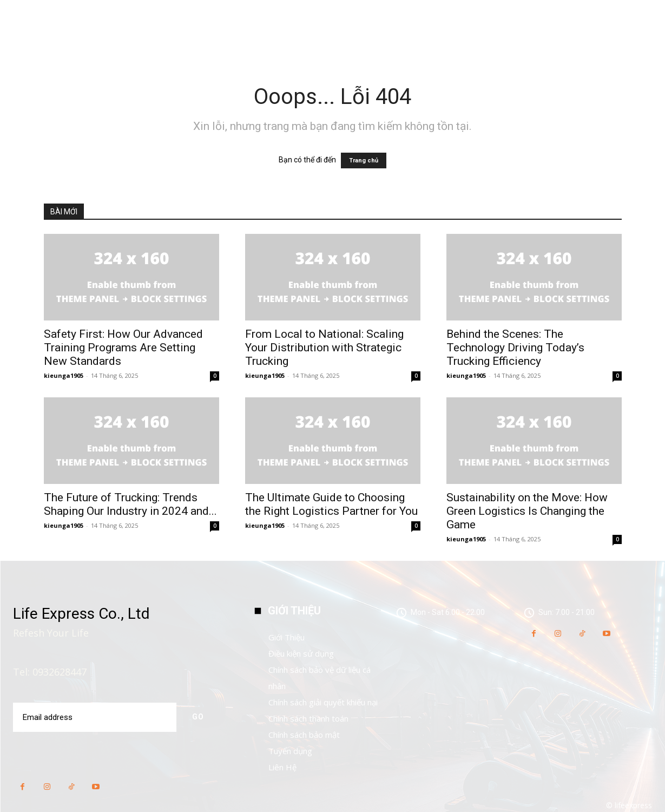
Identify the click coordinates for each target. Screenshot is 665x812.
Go (198, 717)
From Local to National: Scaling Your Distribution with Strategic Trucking (324, 348)
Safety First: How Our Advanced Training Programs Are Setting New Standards (123, 348)
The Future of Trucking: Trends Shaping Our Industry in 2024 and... (130, 504)
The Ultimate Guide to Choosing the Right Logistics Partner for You (331, 504)
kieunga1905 (64, 375)
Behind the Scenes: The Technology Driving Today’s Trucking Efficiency (515, 348)
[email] (94, 717)
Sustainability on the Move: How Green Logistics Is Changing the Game (527, 511)
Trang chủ (364, 161)
